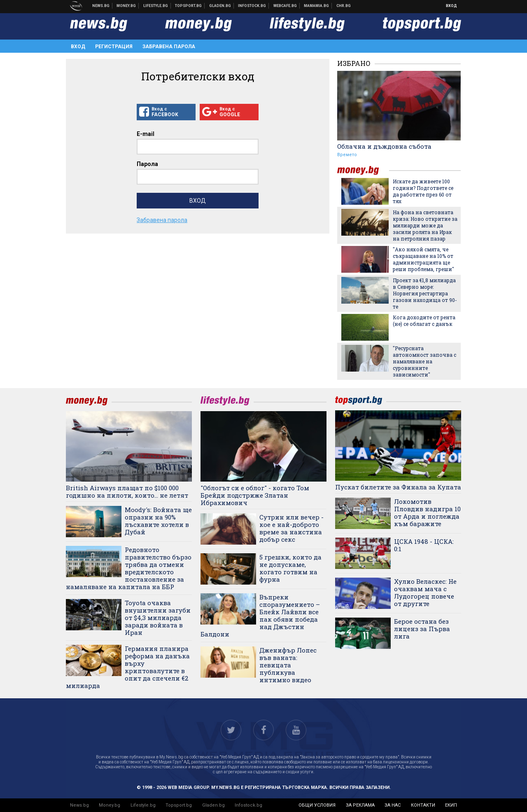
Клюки (156, 6)
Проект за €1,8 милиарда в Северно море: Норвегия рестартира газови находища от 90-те (425, 293)
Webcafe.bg (285, 6)
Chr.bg (344, 6)
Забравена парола (169, 47)
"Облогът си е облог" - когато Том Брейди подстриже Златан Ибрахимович (255, 495)
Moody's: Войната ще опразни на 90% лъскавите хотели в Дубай (158, 521)
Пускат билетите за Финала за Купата (398, 487)
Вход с (166, 112)
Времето (347, 155)
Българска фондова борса (252, 6)
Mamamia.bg (317, 6)
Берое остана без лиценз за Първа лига (422, 629)
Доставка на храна (220, 6)
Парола (147, 164)
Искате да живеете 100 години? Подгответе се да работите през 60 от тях (423, 191)
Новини (101, 6)
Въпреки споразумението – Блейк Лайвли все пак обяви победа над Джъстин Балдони (260, 615)
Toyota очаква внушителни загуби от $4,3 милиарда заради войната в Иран (158, 618)
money (363, 170)
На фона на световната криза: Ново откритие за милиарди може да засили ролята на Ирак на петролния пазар (425, 225)
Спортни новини (189, 6)
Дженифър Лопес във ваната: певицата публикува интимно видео (288, 665)
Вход (451, 6)
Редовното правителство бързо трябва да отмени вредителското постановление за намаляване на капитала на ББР (129, 568)
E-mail (146, 134)
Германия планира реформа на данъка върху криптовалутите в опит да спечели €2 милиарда (128, 667)
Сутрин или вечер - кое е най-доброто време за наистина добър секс (291, 528)
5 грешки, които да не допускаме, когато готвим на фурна (290, 568)
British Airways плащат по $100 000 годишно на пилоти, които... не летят (127, 491)
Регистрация (114, 47)
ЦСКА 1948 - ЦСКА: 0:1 (424, 545)
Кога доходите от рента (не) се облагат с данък (424, 321)
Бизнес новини (126, 6)
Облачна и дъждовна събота (384, 146)
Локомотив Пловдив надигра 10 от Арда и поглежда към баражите (427, 512)
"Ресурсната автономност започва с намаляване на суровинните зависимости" (424, 361)
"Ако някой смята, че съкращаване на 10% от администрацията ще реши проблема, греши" (423, 259)
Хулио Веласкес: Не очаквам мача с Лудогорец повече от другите (425, 592)
